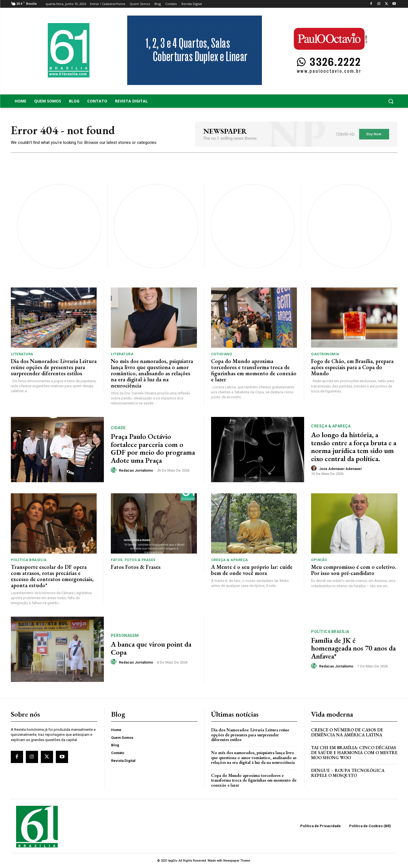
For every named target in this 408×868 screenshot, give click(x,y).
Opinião (319, 560)
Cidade (118, 428)
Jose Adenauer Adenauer (341, 469)
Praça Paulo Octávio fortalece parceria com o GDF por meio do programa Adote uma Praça (153, 448)
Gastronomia (325, 354)
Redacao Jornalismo (136, 470)
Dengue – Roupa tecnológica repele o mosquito (348, 773)
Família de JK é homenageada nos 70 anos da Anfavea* (353, 648)
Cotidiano (222, 354)
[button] (354, 101)
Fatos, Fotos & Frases (133, 560)
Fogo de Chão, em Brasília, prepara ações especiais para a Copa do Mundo (352, 367)
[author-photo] (114, 470)
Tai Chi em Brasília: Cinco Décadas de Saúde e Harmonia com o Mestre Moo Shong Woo (354, 752)
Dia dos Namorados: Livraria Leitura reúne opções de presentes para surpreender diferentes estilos (54, 367)
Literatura (22, 354)
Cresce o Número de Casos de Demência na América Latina (347, 732)
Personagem (125, 636)
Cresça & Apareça (331, 426)
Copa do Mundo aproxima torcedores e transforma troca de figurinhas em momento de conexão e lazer (254, 370)
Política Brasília (29, 560)
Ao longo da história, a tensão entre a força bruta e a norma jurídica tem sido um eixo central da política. (354, 447)
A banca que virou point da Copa (151, 648)
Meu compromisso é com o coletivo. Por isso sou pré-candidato (354, 570)
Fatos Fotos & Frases (136, 567)
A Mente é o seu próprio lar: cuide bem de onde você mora (252, 570)
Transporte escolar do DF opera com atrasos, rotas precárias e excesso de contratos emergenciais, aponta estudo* (52, 576)
